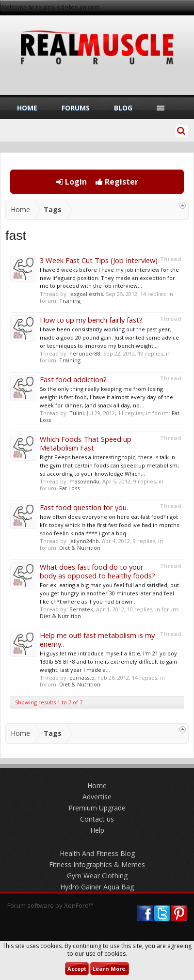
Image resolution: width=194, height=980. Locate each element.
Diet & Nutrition (80, 548)
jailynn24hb (84, 541)
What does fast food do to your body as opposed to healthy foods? (97, 571)
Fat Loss (69, 488)
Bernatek (81, 609)
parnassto (82, 677)
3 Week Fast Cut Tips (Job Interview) (99, 260)
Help (97, 830)
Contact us (97, 819)
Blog (123, 108)
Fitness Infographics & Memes (97, 864)
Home (27, 108)
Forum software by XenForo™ (50, 905)
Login (72, 182)
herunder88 (85, 353)
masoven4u (84, 481)
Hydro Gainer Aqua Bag (97, 887)
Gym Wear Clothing (97, 876)
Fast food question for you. (84, 507)
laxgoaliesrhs (86, 294)
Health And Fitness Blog (97, 853)
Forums (76, 108)
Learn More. (110, 969)
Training (70, 301)
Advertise (97, 797)
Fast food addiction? (73, 379)
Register (117, 182)
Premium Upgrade (97, 808)
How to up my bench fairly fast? (91, 320)
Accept (77, 969)
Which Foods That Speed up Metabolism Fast (86, 443)
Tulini (77, 413)
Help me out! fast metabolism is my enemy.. (97, 639)
